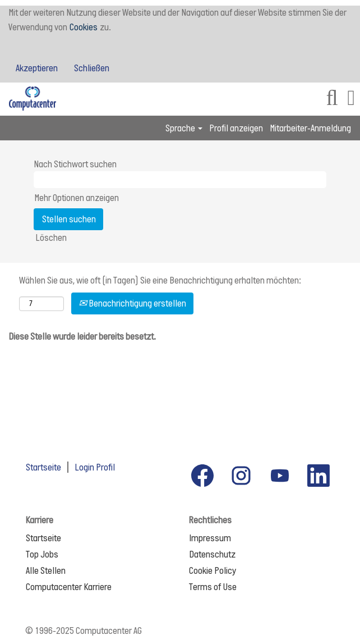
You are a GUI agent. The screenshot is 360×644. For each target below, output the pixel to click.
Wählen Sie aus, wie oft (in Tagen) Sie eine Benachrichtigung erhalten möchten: (160, 280)
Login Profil (95, 467)
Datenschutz (212, 554)
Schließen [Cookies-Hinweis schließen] (92, 68)
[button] (351, 99)
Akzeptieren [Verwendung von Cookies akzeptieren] (37, 68)
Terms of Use (213, 587)
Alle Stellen (46, 570)
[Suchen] (332, 99)
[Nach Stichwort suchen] (180, 180)
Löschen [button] (51, 237)
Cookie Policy (213, 570)
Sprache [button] (184, 128)
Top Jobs (42, 554)
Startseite (43, 467)
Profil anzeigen (236, 128)
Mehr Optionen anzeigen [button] (77, 198)
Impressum (210, 538)
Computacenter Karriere (69, 587)
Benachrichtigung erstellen (132, 303)
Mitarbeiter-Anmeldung (310, 128)
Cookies (84, 27)
